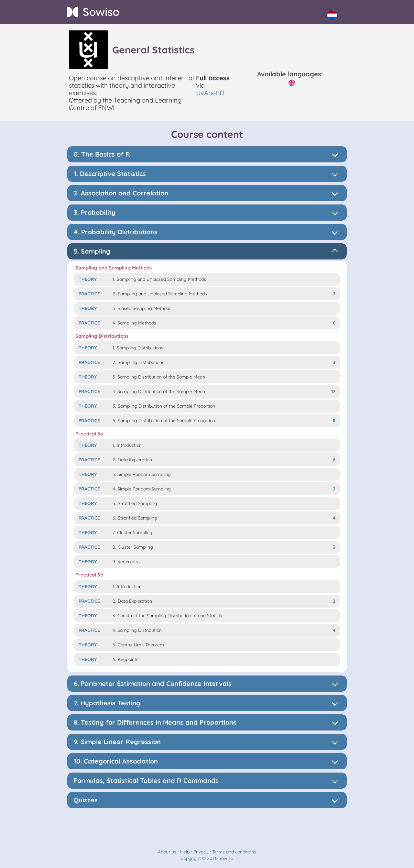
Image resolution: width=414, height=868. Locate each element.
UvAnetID (210, 93)
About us (167, 852)
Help (185, 852)
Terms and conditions (234, 852)
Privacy (201, 852)
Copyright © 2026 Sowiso (207, 858)
